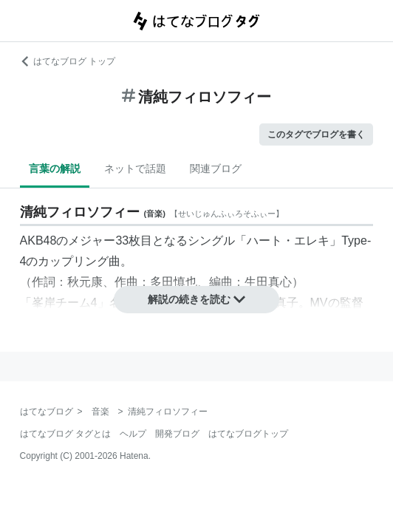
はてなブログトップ (248, 434)
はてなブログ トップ (68, 61)
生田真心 (268, 282)
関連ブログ (216, 168)
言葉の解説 (55, 168)
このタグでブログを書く (316, 134)
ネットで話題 (135, 168)
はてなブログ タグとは (65, 434)
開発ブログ (177, 434)
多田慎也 (174, 282)
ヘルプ (133, 434)
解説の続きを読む (196, 299)
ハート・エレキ (288, 241)
